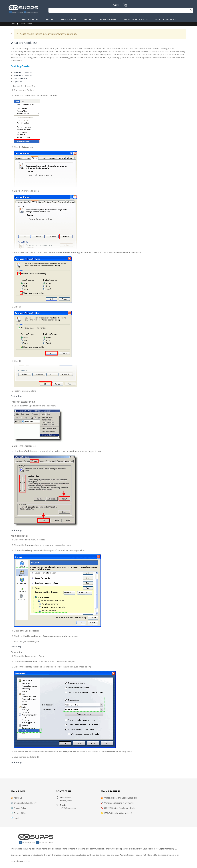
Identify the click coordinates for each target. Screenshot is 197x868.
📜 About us (16, 798)
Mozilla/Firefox (20, 78)
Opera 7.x (18, 82)
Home (13, 24)
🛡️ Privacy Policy (18, 808)
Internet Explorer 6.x (23, 75)
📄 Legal (15, 818)
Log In (115, 5)
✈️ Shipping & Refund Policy (24, 803)
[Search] (120, 10)
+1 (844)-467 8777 (68, 800)
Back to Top (16, 396)
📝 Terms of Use (18, 813)
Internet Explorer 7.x (23, 72)
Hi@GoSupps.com (68, 808)
